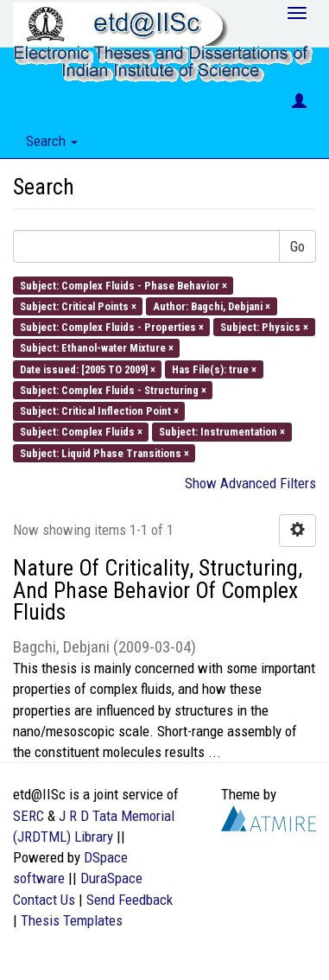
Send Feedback (130, 900)
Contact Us (44, 900)
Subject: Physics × (264, 327)
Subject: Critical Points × (78, 305)
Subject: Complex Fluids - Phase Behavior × (123, 285)
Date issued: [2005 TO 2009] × (88, 369)
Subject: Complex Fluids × (81, 432)
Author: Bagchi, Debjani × (212, 305)
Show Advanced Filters (250, 483)
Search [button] (52, 141)
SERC (28, 816)
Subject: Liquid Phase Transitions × (104, 452)
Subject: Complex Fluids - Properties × (112, 327)
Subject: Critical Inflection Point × (99, 411)
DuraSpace (111, 878)
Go (297, 246)
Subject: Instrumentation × (222, 432)
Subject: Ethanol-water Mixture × (97, 348)
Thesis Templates (72, 920)
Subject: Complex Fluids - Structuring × (113, 389)
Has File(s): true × (214, 369)
